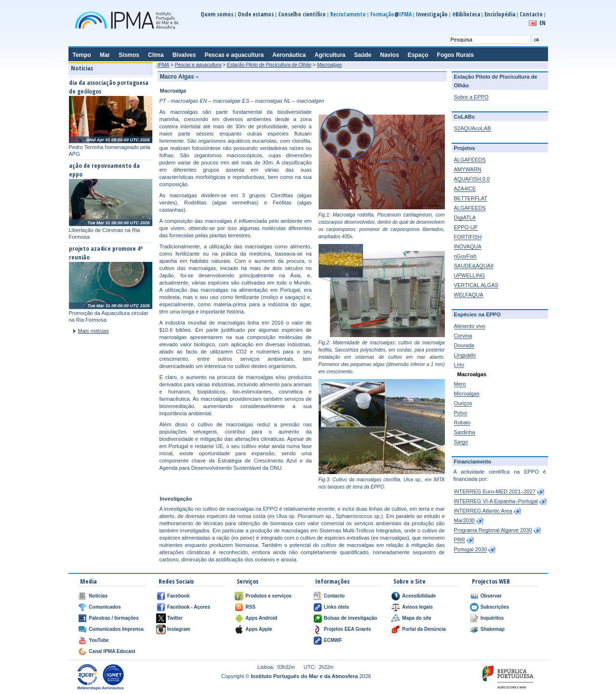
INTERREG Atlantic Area (483, 511)
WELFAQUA (469, 295)
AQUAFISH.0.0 (472, 179)
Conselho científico (302, 14)
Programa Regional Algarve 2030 (493, 530)
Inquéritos (492, 618)
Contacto (531, 14)
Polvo (461, 413)
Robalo (462, 422)
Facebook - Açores (189, 607)
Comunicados (105, 607)
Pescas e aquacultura (198, 65)
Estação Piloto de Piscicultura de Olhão (269, 65)
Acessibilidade (419, 596)
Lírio (459, 365)
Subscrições (495, 607)
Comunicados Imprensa (116, 629)
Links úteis (336, 607)
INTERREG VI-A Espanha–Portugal (496, 501)
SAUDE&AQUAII (474, 266)
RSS (250, 607)
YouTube (99, 640)
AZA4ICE (465, 189)
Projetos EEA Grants (348, 629)
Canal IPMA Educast (112, 651)
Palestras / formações (114, 618)
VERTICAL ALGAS (476, 285)
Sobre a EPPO (471, 97)
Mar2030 (464, 520)
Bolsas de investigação (351, 618)
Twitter (175, 618)
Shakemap (493, 629)
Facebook (179, 596)
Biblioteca (466, 14)
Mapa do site (417, 618)
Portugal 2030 (471, 549)
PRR (460, 540)
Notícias (98, 596)
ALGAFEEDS (470, 160)
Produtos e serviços (268, 596)
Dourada (464, 345)
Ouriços (463, 403)
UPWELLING (470, 275)
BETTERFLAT (471, 198)
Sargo (461, 442)
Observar (491, 596)
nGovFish (465, 256)
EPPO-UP (466, 227)
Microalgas (467, 394)
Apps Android (261, 618)
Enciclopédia (500, 14)
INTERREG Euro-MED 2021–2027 (495, 491)
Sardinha (465, 432)
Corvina (463, 336)
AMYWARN (468, 169)
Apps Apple (259, 629)
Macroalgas (330, 65)
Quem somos (217, 14)
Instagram (179, 629)
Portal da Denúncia (424, 629)
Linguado (465, 355)
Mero (460, 384)
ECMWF (333, 640)
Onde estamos (256, 14)
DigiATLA (465, 218)
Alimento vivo (470, 326)
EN (542, 23)
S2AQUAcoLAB (473, 128)
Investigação (432, 14)
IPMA (163, 65)
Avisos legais (417, 607)
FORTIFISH (468, 237)
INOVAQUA (468, 246)
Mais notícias (94, 331)
